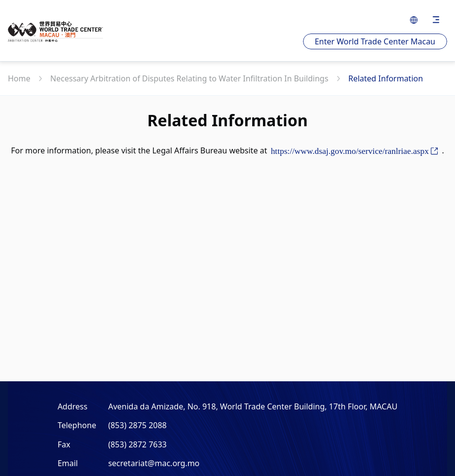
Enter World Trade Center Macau (375, 41)
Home (20, 78)
